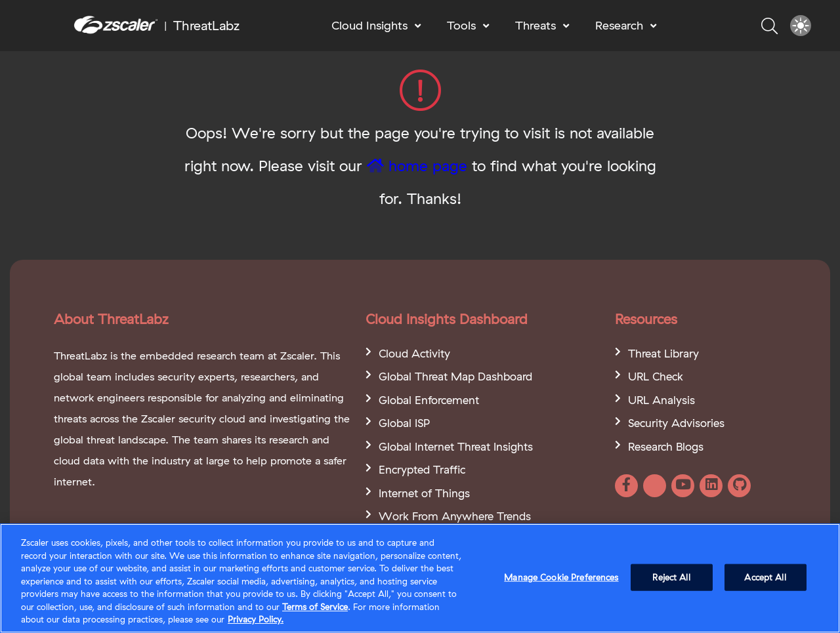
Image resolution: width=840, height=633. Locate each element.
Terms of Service (315, 608)
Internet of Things (424, 493)
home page (417, 166)
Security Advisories (676, 423)
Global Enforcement (429, 400)
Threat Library (663, 353)
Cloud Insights (369, 25)
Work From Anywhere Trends (455, 516)
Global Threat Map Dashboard (455, 376)
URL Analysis (661, 400)
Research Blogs (666, 446)
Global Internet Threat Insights (456, 446)
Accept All (765, 578)
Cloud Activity (414, 353)
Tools (461, 25)
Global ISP (404, 423)
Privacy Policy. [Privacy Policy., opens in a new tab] (256, 621)
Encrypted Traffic (422, 469)
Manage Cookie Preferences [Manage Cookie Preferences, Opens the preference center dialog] (561, 578)
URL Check (656, 376)
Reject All (671, 578)
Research (619, 25)
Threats (535, 25)
